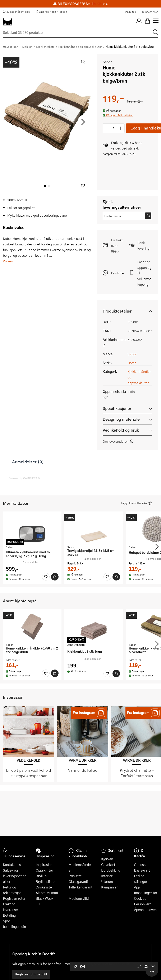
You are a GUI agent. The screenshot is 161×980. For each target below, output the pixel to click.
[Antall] (114, 128)
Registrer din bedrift (31, 974)
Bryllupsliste (45, 881)
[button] (83, 186)
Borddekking (111, 870)
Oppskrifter (44, 870)
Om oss (140, 865)
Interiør (107, 876)
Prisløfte (117, 273)
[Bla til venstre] (12, 122)
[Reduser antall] (107, 128)
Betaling (9, 915)
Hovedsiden (11, 46)
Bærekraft (142, 870)
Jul (38, 904)
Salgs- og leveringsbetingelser (15, 876)
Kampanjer (109, 887)
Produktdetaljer (117, 311)
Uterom (107, 881)
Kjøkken (27, 46)
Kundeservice (150, 12)
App (137, 887)
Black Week (45, 898)
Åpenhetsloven (145, 910)
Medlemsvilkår (80, 898)
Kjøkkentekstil (45, 46)
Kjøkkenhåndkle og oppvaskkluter (80, 46)
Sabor (107, 62)
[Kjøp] (55, 577)
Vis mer (8, 261)
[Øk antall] (121, 128)
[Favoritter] (46, 577)
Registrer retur (14, 898)
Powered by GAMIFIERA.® (25, 478)
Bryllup (41, 876)
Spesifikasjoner (117, 408)
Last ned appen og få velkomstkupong (144, 273)
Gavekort (108, 865)
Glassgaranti (78, 881)
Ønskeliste (44, 887)
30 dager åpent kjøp (17, 12)
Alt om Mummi (47, 893)
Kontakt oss (12, 865)
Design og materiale (121, 419)
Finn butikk (130, 12)
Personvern (143, 904)
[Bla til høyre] (82, 122)
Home (132, 363)
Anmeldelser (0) (28, 462)
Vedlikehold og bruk (121, 430)
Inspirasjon (44, 865)
